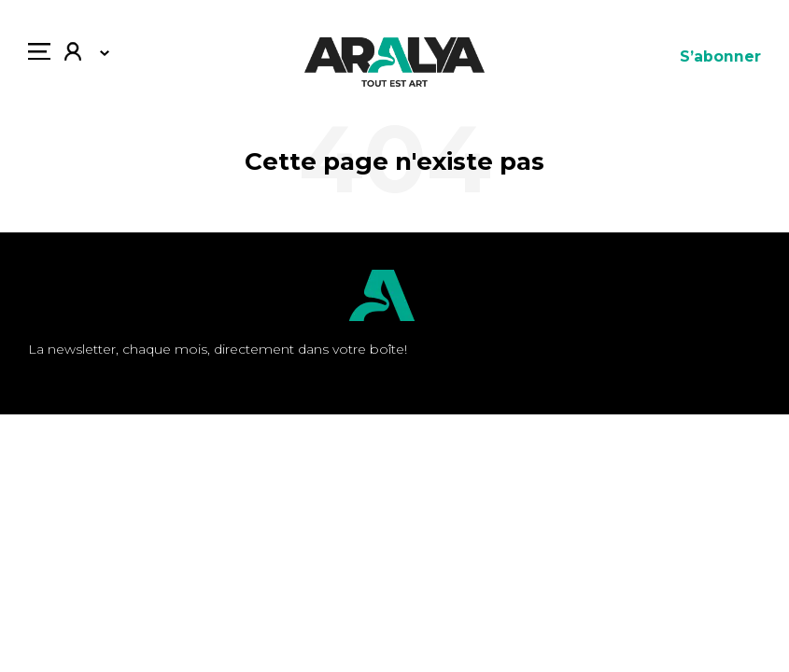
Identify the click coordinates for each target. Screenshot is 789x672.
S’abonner (720, 56)
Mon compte (73, 54)
